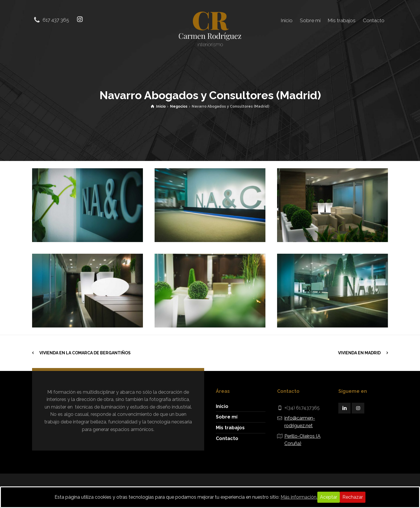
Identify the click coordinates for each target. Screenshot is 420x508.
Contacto (227, 438)
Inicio (222, 406)
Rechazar (353, 497)
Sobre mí (227, 417)
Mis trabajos (230, 427)
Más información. (299, 497)
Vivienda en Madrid (359, 353)
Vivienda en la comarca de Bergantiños (85, 353)
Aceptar (329, 497)
